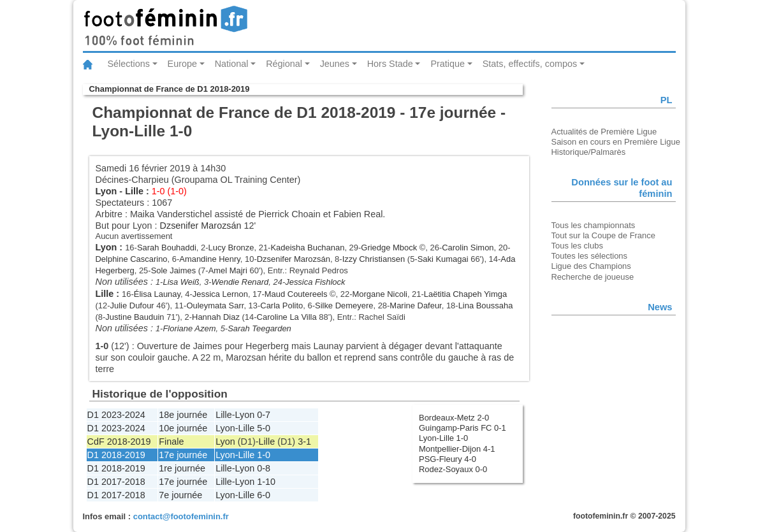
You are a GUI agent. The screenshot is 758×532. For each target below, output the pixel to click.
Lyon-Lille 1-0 (443, 438)
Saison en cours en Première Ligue (616, 142)
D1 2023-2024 (116, 415)
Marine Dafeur (415, 306)
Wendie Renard (240, 282)
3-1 (304, 442)
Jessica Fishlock (315, 282)
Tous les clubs (577, 246)
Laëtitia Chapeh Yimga (465, 294)
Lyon (106, 191)
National (232, 64)
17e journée (183, 455)
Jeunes (335, 64)
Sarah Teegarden (259, 328)
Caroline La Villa (287, 317)
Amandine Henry (210, 259)
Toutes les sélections (590, 256)
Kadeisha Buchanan (307, 248)
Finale (171, 442)
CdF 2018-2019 (119, 442)
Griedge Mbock (389, 248)
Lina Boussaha (486, 306)
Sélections (129, 64)
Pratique (448, 64)
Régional (284, 64)
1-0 (264, 455)
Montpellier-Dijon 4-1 (457, 449)
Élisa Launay (157, 294)
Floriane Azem (189, 328)
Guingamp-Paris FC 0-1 (463, 428)
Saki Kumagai (443, 259)
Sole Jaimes (174, 270)
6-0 (264, 495)
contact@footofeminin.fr (181, 516)
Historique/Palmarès (589, 152)
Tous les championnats (594, 225)
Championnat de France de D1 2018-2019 (170, 89)
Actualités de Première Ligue (604, 132)
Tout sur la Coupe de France (603, 235)
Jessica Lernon (220, 294)
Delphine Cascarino (132, 259)
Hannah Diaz (216, 317)
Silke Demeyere (344, 306)
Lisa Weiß (181, 282)
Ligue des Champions (591, 266)
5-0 (264, 428)
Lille (134, 191)
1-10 (266, 482)
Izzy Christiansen (374, 259)
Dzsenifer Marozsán (201, 226)
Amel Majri (228, 270)
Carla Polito (281, 306)
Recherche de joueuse (593, 277)
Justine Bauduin (135, 317)
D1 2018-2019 (116, 455)
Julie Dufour (132, 306)
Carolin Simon (468, 248)
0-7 (264, 415)
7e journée (180, 495)
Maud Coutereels (296, 294)
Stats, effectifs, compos (530, 64)
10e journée (183, 428)
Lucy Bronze (231, 248)
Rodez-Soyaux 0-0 (453, 469)
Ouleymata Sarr (215, 306)
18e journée (183, 415)
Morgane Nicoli (380, 294)
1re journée (182, 468)
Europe (182, 64)
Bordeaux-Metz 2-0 (454, 418)
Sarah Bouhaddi (167, 248)
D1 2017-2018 (116, 482)
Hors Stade (390, 64)
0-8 (264, 468)
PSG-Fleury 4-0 (448, 459)
